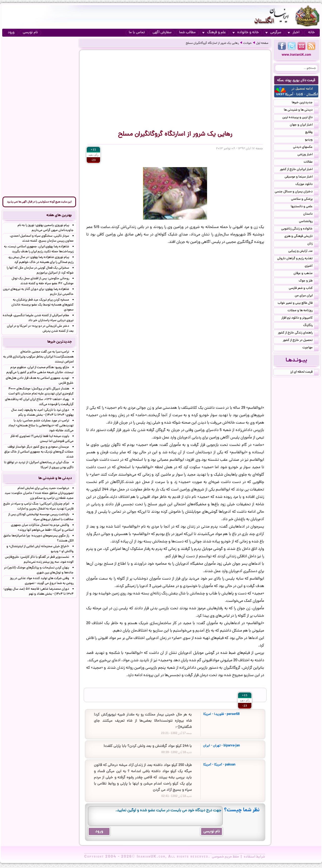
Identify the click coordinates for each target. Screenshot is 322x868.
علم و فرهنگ (214, 33)
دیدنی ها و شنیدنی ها (301, 110)
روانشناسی (309, 222)
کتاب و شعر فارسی (304, 289)
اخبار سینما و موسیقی (302, 177)
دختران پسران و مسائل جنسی (297, 192)
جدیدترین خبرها (305, 103)
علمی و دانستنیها (305, 207)
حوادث (247, 43)
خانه (311, 33)
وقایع (312, 133)
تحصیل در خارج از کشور (301, 341)
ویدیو (312, 140)
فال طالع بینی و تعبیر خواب (298, 304)
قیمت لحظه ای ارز (304, 372)
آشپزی (312, 266)
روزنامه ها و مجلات (303, 311)
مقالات (311, 162)
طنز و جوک (309, 281)
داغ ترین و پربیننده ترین (300, 118)
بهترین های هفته (59, 215)
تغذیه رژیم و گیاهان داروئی (298, 259)
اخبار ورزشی (308, 155)
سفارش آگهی (162, 33)
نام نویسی (30, 33)
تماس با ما (137, 33)
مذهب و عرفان (306, 274)
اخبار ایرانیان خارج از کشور (299, 170)
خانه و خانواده (246, 33)
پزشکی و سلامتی (305, 200)
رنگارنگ (311, 326)
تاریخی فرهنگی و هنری (301, 237)
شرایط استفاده (254, 857)
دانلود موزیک (307, 185)
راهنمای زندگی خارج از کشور (298, 333)
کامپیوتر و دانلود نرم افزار (300, 318)
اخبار (294, 33)
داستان (311, 214)
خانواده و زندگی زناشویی (300, 229)
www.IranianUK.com (296, 55)
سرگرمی (273, 33)
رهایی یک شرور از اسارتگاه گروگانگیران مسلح (212, 43)
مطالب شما (187, 33)
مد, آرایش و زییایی (303, 252)
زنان (313, 244)
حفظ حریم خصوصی (225, 857)
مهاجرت (310, 348)
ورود (11, 33)
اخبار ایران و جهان (304, 125)
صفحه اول (262, 43)
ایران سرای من (307, 296)
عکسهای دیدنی (306, 148)
